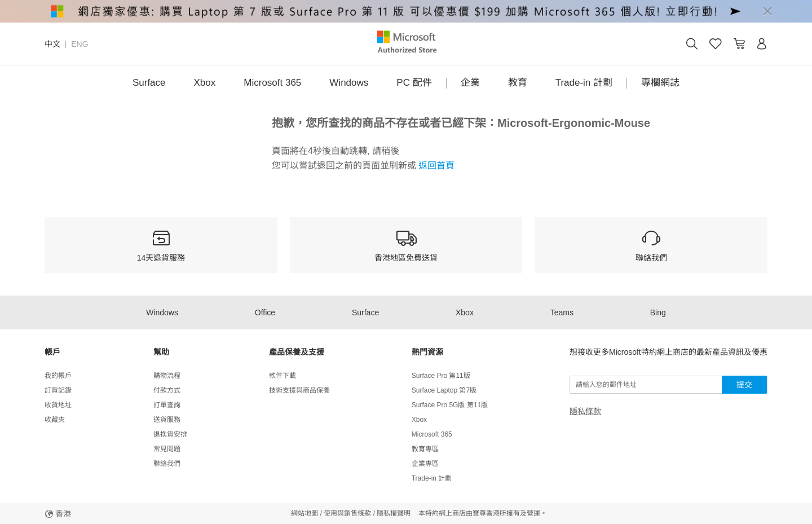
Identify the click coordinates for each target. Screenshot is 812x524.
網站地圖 (304, 513)
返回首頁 (435, 166)
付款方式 (167, 390)
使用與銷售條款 (347, 513)
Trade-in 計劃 (584, 83)
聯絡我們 (167, 464)
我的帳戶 (58, 376)
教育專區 (425, 449)
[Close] (767, 11)
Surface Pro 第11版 (441, 376)
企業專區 (425, 464)
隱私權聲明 (394, 513)
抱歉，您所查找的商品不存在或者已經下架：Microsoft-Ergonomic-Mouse (461, 123)
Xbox (205, 83)
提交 (744, 385)
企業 (470, 83)
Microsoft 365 (272, 83)
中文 (52, 44)
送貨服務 (167, 420)
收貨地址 (58, 405)
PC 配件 (414, 83)
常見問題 (167, 449)
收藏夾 (55, 420)
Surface (149, 83)
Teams (562, 312)
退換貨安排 (170, 434)
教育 (518, 83)
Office (265, 312)
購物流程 (167, 376)
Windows (349, 83)
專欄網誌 (660, 83)
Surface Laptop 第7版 (444, 390)
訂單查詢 (167, 405)
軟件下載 (283, 376)
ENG (80, 44)
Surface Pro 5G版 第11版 (450, 405)
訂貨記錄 (58, 390)
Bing (658, 312)
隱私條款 (585, 411)
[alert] (406, 11)
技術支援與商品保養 (299, 390)
